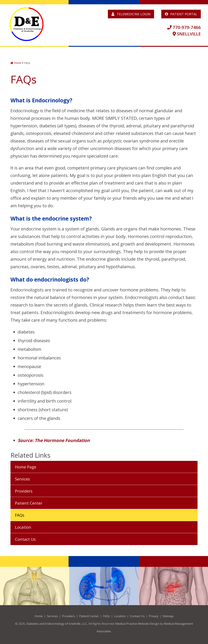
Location (23, 527)
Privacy (154, 616)
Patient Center (29, 503)
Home (16, 63)
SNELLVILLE (187, 34)
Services (22, 479)
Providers (24, 491)
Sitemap (168, 616)
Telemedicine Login (131, 14)
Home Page (26, 467)
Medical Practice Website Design (137, 624)
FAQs (20, 515)
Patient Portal (181, 14)
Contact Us (25, 539)
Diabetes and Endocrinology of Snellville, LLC (57, 624)
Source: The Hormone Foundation (54, 440)
